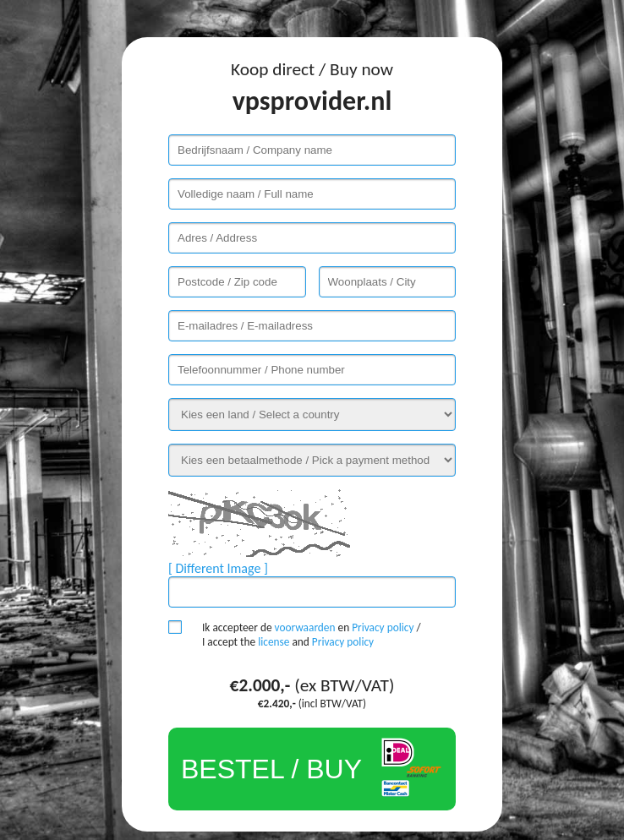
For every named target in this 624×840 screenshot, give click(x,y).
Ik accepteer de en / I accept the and (312, 635)
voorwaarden (305, 627)
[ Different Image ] (218, 568)
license (274, 642)
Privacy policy (383, 627)
